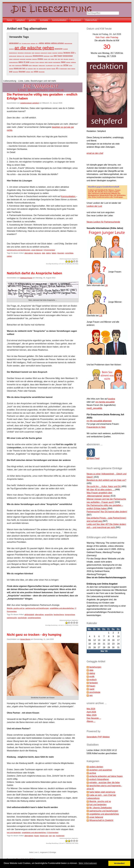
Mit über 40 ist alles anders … (101, 490)
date (55, 56)
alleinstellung (21, 53)
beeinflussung (18, 65)
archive (93, 773)
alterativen (11, 49)
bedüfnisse (60, 53)
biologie (25, 65)
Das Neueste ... (94, 718)
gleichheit (49, 69)
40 (57, 68)
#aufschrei (34, 59)
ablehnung (19, 56)
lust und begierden (14, 833)
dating (21, 62)
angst (33, 53)
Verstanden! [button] (119, 863)
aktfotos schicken (57, 43)
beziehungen (47, 56)
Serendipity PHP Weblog (98, 737)
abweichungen (64, 69)
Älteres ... (91, 721)
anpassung (37, 53)
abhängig (33, 43)
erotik (92, 676)
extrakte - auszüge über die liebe (104, 782)
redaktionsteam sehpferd (30, 103)
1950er (58, 65)
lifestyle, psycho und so (16, 608)
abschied (50, 62)
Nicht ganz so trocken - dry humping (34, 635)
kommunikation (59, 20)
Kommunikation (69, 196)
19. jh (55, 65)
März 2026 (92, 715)
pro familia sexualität (105, 402)
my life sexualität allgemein (99, 421)
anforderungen (28, 53)
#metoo (40, 59)
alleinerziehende (68, 43)
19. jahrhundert (49, 65)
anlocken (68, 62)
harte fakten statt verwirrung (102, 792)
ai (38, 43)
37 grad (26, 62)
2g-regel (71, 59)
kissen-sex (18, 68)
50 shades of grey (26, 43)
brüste (52, 56)
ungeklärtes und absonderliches (62, 608)
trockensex (30, 69)
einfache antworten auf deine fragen (106, 776)
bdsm (13, 65)
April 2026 (91, 712)
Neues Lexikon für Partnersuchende (103, 222)
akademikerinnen (13, 53)
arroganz (50, 53)
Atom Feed (94, 458)
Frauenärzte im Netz (96, 427)
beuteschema (38, 56)
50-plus (37, 62)
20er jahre (66, 59)
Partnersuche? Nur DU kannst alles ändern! (107, 512)
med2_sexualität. (95, 408)
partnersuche (16, 59)
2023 (62, 59)
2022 (59, 59)
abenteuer (42, 62)
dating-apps (35, 65)
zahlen (9, 256)
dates (32, 72)
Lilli (106, 285)
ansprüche (59, 49)
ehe (37, 69)
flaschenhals (42, 72)
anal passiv (15, 72)
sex (26, 69)
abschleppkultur (57, 62)
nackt (92, 689)
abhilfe (46, 62)
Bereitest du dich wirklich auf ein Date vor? (106, 480)
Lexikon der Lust (94, 206)
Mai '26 (104, 651)
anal (11, 71)
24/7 (20, 43)
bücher (30, 65)
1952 (62, 65)
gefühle (32, 20)
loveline (112, 399)
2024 (72, 53)
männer (11, 59)
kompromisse (68, 56)
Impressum (76, 20)
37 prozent (32, 62)
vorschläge (69, 253)
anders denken (96, 767)
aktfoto (41, 43)
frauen (60, 56)
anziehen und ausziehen (101, 770)
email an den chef (95, 153)
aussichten (55, 53)
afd (36, 43)
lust (24, 68)
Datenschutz (91, 20)
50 (59, 69)
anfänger (28, 72)
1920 (49, 59)
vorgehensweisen (34, 618)
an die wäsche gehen (34, 48)
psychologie (29, 59)
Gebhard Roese (26, 278)
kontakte (44, 20)
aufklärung (73, 62)
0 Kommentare (49, 250)
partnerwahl (23, 59)
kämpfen (53, 69)
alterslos (73, 69)
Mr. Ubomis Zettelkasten (101, 808)
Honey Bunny (25, 639)
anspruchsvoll (44, 53)
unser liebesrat (37, 250)
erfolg (36, 71)
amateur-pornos (29, 56)
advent (69, 69)
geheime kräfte (42, 69)
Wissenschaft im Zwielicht (101, 820)
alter (23, 56)
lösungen (22, 71)
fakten (63, 62)
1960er (53, 59)
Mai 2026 (91, 709)
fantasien (93, 683)
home (9, 20)
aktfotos (48, 43)
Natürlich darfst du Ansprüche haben (34, 273)
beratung (67, 53)
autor (10, 65)
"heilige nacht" (42, 65)
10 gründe (65, 49)
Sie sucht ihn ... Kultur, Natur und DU (104, 486)
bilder (35, 69)
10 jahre (46, 59)
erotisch (93, 680)
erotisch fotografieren (99, 779)
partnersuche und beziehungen (19, 250)
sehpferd (21, 20)
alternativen (29, 253)
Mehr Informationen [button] (88, 863)
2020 (56, 59)
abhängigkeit (14, 43)
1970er (66, 65)
